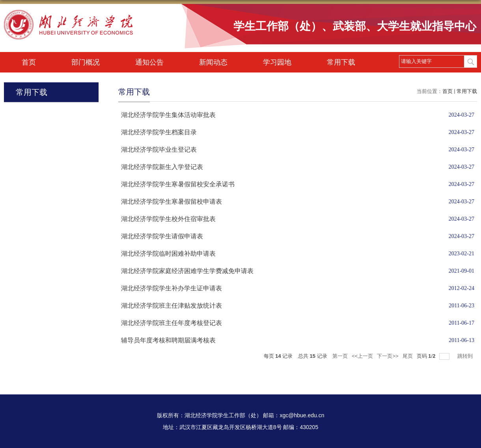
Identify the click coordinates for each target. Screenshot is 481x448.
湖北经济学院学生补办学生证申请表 (172, 288)
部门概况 (86, 62)
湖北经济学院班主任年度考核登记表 (172, 323)
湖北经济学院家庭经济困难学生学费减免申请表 (187, 271)
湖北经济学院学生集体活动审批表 (168, 115)
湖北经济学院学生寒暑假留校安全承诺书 (178, 184)
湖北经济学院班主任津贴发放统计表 (172, 306)
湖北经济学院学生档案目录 (159, 132)
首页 (29, 62)
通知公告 (149, 62)
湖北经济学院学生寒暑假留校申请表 (172, 202)
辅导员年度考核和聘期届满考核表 (168, 340)
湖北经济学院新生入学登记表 (162, 167)
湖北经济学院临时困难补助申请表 (168, 254)
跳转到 (466, 356)
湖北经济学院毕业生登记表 (159, 150)
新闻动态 (213, 62)
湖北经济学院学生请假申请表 (162, 236)
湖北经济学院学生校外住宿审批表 (168, 219)
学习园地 (277, 62)
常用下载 (341, 62)
